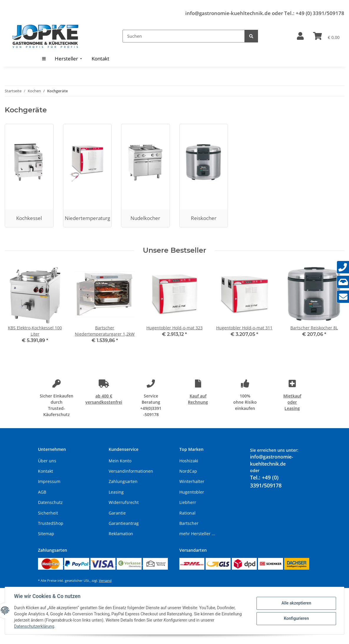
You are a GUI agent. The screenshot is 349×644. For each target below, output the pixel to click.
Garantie (117, 513)
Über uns (47, 461)
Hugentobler (192, 492)
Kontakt (46, 471)
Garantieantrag (124, 523)
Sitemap (46, 534)
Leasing (116, 492)
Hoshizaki (189, 461)
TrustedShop (51, 523)
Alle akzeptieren (296, 603)
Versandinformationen (131, 471)
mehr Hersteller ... (197, 534)
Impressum (49, 481)
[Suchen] (184, 36)
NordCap (188, 471)
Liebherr (188, 502)
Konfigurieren (296, 618)
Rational (187, 513)
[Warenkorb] (326, 36)
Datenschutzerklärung (34, 626)
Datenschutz (50, 502)
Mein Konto (120, 461)
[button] (300, 36)
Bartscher (189, 523)
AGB (42, 492)
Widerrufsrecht (124, 502)
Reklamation (121, 534)
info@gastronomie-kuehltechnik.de (228, 13)
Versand (105, 580)
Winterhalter (192, 481)
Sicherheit (48, 513)
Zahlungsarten (123, 481)
